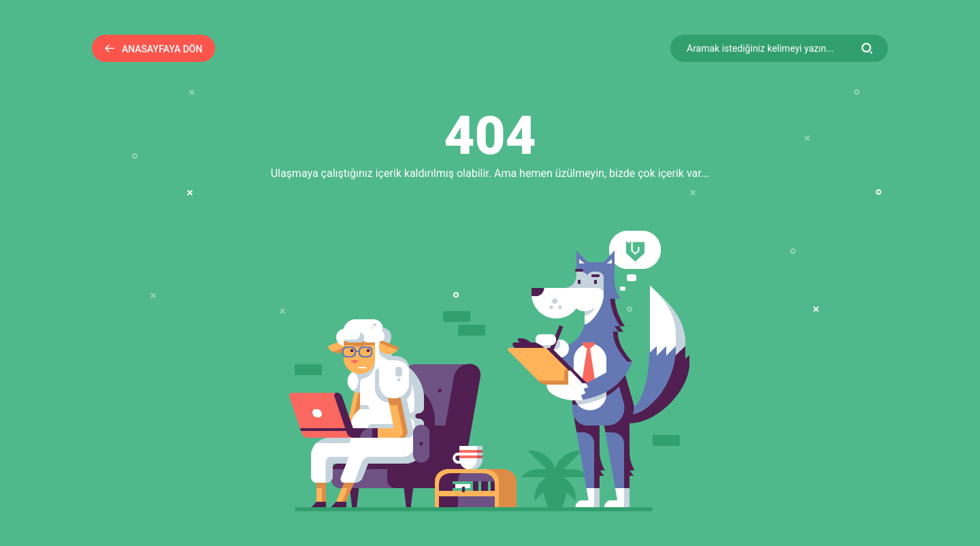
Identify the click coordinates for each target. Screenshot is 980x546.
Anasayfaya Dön (153, 49)
